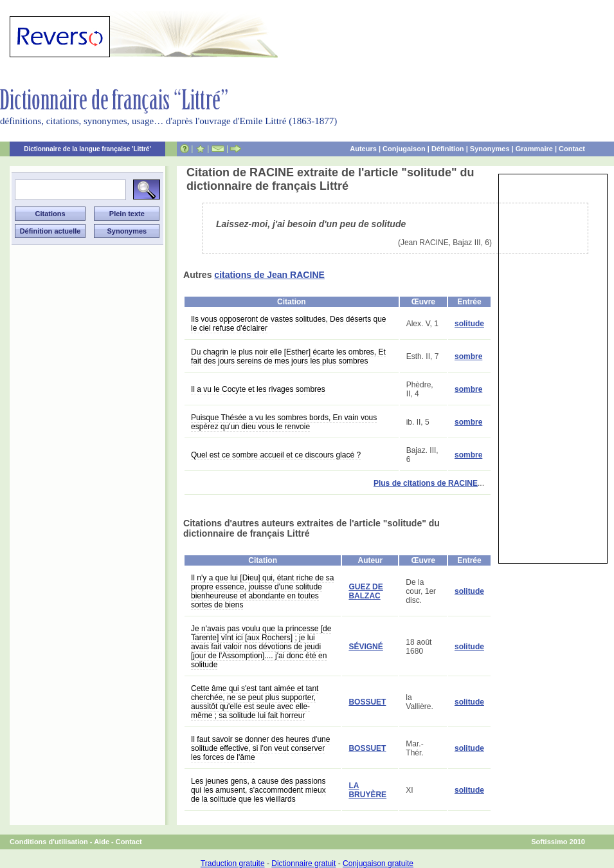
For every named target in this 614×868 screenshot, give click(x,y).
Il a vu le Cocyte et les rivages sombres (258, 389)
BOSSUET (367, 702)
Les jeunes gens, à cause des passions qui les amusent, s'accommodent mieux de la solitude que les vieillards (258, 790)
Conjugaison (404, 149)
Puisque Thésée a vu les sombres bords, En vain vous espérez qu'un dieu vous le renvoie (284, 422)
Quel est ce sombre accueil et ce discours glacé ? (276, 455)
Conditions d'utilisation (49, 842)
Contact (572, 149)
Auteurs (363, 149)
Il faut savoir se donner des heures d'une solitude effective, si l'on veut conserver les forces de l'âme (260, 748)
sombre (468, 356)
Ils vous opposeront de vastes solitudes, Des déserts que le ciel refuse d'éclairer (289, 324)
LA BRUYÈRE (367, 790)
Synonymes (490, 149)
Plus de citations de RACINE (426, 483)
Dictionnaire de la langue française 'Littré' (87, 149)
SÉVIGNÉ (366, 647)
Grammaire (534, 149)
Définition (448, 149)
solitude (469, 324)
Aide (102, 842)
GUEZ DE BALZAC (366, 591)
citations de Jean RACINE (269, 275)
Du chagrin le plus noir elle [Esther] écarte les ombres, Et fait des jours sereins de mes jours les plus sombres (288, 356)
